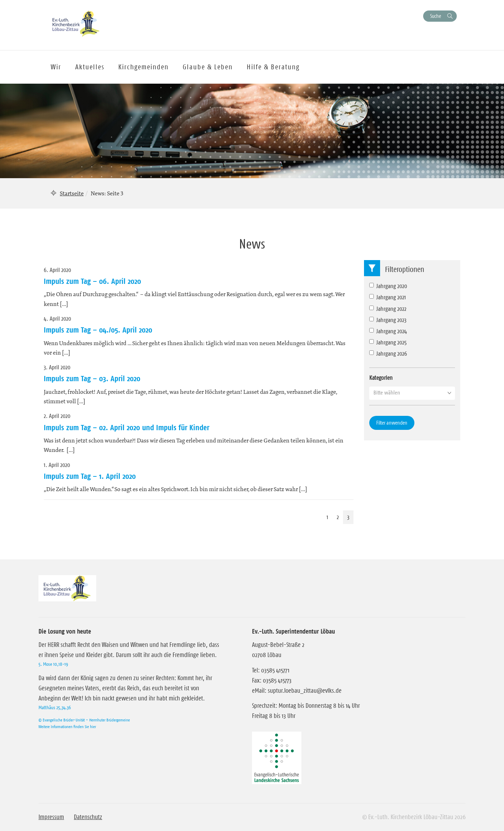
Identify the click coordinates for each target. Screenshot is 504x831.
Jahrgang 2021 (388, 297)
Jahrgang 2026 (388, 354)
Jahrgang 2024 (388, 331)
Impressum (51, 817)
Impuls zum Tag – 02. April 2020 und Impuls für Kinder (127, 427)
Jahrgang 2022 (388, 309)
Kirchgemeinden (143, 67)
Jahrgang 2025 (388, 342)
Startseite (72, 193)
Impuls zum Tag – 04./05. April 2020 (98, 330)
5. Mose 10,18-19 (53, 664)
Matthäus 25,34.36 (55, 707)
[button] (412, 393)
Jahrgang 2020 (388, 286)
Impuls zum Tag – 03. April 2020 (92, 378)
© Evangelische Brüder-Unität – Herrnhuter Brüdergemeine (84, 720)
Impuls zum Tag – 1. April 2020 (90, 476)
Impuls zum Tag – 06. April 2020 (92, 281)
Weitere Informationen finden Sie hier (67, 727)
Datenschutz (88, 817)
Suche (436, 16)
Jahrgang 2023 (388, 320)
